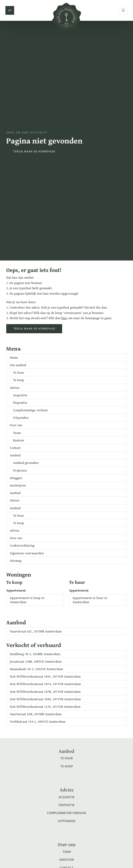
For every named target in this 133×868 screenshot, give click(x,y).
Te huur (19, 372)
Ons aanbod (18, 365)
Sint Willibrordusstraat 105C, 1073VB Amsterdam (45, 676)
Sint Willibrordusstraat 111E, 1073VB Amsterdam (45, 706)
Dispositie (20, 403)
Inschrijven (18, 485)
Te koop (19, 380)
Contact (15, 448)
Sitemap (16, 561)
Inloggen (16, 478)
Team (17, 433)
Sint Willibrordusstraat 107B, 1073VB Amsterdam (45, 691)
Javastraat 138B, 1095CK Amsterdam (36, 661)
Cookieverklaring (22, 545)
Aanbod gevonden (26, 463)
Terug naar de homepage (34, 151)
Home (14, 357)
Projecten (20, 470)
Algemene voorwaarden (27, 553)
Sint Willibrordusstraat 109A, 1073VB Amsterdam (45, 699)
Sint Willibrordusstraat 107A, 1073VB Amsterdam (45, 684)
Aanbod (15, 455)
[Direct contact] (10, 10)
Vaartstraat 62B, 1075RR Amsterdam (36, 714)
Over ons (16, 425)
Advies (15, 388)
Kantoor (19, 440)
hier (64, 318)
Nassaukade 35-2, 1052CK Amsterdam (36, 669)
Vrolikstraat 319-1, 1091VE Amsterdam (38, 721)
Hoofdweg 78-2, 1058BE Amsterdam (35, 654)
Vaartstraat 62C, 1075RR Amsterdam (36, 631)
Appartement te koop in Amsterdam (27, 600)
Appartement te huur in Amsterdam (90, 600)
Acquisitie (20, 395)
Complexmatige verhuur (31, 410)
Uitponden (21, 417)
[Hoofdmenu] (123, 10)
